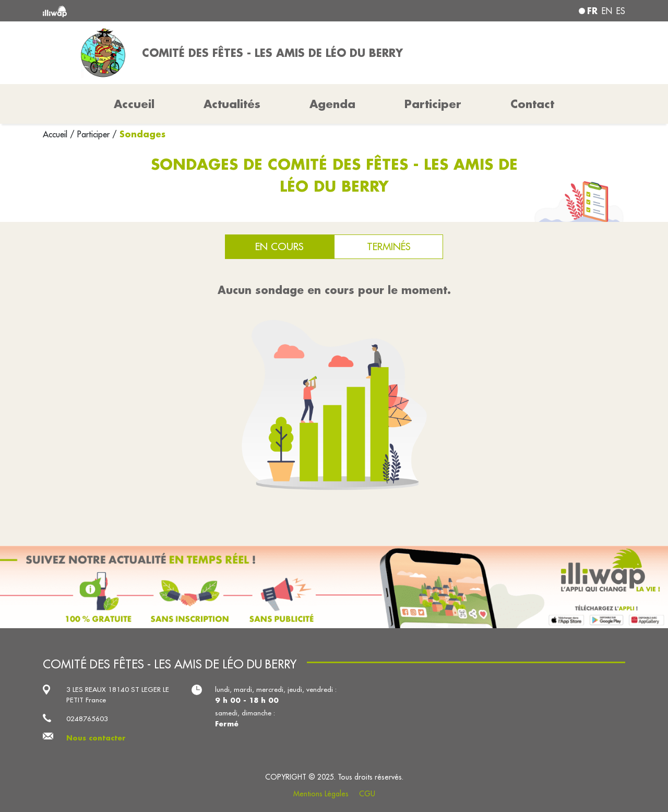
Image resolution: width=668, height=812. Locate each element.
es (621, 11)
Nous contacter (96, 738)
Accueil (56, 134)
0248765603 (87, 719)
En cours (279, 246)
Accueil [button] (134, 104)
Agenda (332, 104)
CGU (367, 794)
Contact (532, 104)
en (607, 11)
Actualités (232, 104)
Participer (433, 104)
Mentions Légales (321, 794)
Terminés (389, 246)
